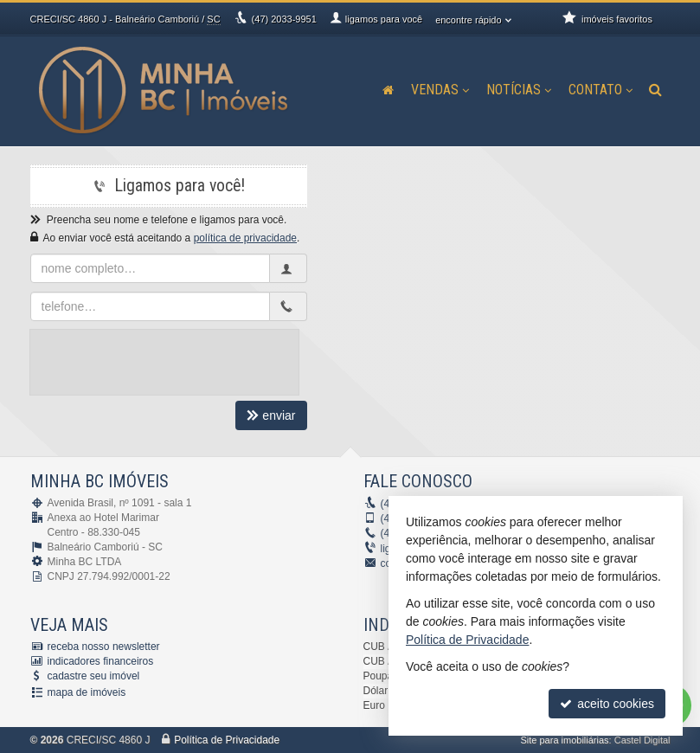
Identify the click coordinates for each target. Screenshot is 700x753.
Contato (600, 90)
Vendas (440, 90)
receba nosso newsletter (104, 647)
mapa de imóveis (87, 692)
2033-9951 (284, 19)
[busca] (655, 90)
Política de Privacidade (227, 740)
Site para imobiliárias (564, 740)
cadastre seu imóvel (94, 676)
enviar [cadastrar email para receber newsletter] (271, 415)
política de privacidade (245, 238)
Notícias (519, 90)
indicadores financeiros (101, 661)
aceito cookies (607, 704)
